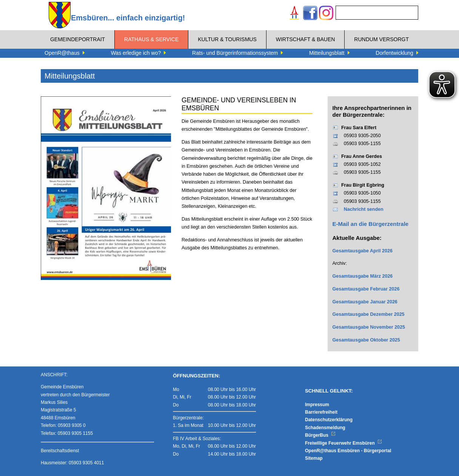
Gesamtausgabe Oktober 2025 (366, 340)
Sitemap (314, 458)
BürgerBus (320, 435)
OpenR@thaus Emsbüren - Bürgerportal (348, 451)
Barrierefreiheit (321, 412)
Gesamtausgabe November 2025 (369, 327)
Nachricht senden (364, 209)
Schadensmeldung (325, 428)
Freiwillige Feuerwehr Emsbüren (343, 443)
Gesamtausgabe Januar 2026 (365, 302)
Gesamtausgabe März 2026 (363, 276)
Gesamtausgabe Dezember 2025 (369, 314)
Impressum (317, 405)
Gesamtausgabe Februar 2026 (366, 289)
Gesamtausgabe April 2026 (363, 251)
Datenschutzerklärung (329, 420)
